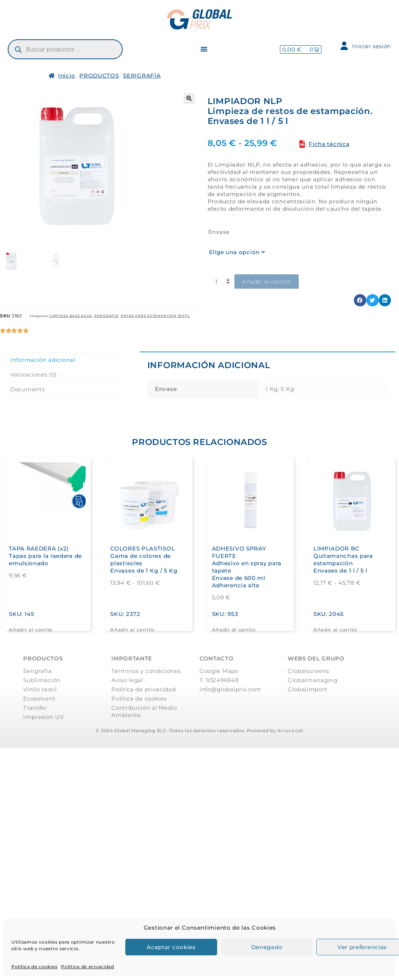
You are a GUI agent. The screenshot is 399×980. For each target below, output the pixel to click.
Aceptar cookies (171, 947)
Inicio (66, 76)
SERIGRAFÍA (142, 76)
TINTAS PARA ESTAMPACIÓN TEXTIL (155, 316)
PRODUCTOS (99, 76)
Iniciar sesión (366, 46)
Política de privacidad (87, 967)
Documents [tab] (27, 389)
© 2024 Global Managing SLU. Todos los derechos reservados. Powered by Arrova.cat (199, 730)
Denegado (267, 947)
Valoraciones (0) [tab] (34, 375)
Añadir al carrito (267, 281)
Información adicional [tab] (43, 360)
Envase (219, 232)
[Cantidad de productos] (219, 281)
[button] (204, 49)
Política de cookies (34, 967)
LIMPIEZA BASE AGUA (71, 316)
